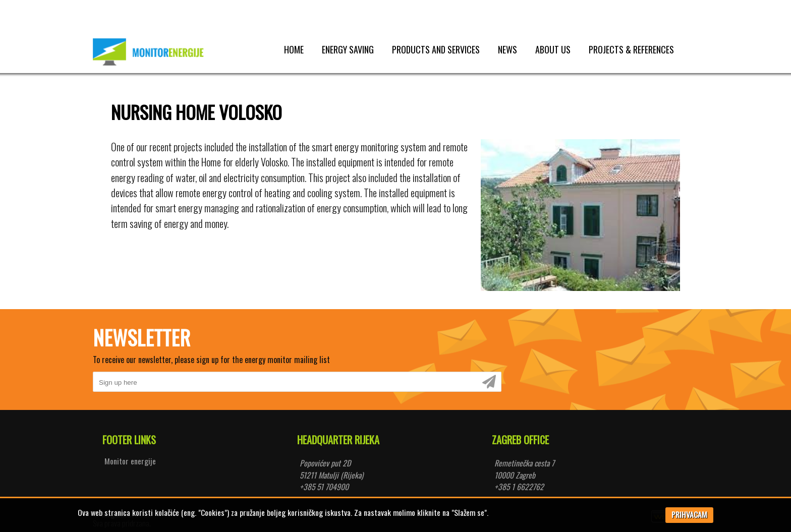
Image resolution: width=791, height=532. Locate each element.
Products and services (436, 49)
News (507, 49)
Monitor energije (130, 461)
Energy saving (348, 49)
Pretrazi (195, 10)
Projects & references (631, 49)
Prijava (679, 10)
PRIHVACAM (689, 514)
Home (294, 49)
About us (553, 49)
